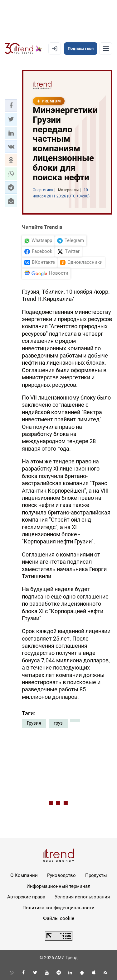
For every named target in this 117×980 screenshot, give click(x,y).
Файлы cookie (59, 918)
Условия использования (82, 897)
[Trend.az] (23, 49)
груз (58, 723)
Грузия (34, 723)
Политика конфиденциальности (58, 908)
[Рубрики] (106, 49)
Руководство (61, 875)
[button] (11, 106)
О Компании (24, 875)
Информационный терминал (58, 886)
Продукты (96, 875)
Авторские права (26, 897)
